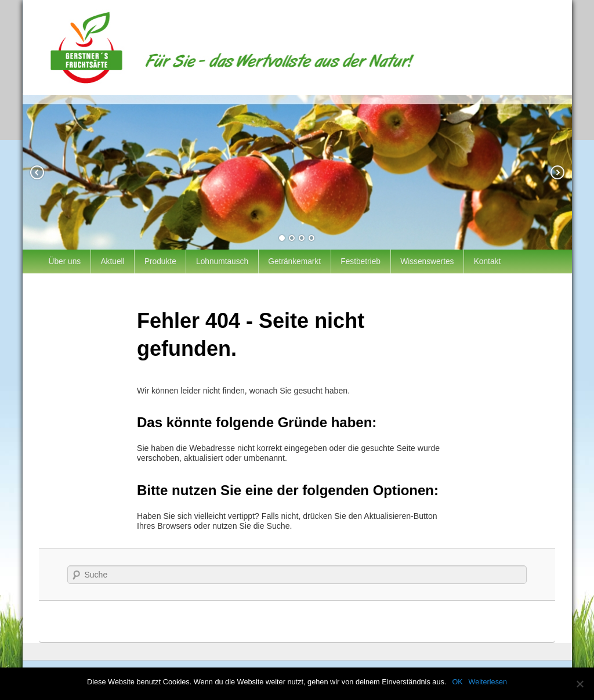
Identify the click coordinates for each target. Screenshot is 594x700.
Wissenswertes (427, 261)
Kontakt (488, 261)
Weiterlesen (488, 682)
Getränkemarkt (294, 261)
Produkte (160, 261)
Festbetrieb (361, 261)
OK (457, 682)
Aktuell (112, 261)
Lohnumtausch (222, 261)
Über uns (65, 261)
